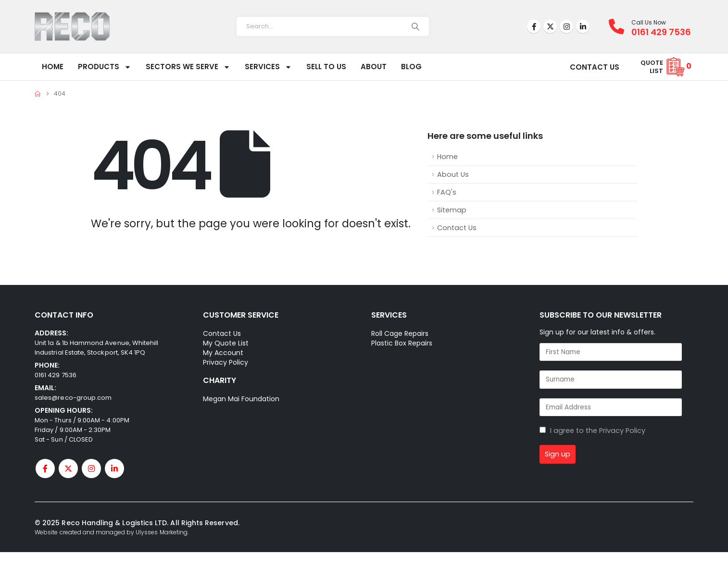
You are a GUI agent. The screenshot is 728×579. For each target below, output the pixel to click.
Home (53, 67)
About (374, 67)
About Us (453, 174)
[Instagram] (566, 26)
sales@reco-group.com (73, 398)
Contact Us (457, 228)
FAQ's (447, 192)
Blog (411, 67)
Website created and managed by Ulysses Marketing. (112, 532)
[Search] (415, 26)
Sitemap (452, 210)
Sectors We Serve (188, 67)
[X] (550, 26)
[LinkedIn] (583, 26)
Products (105, 67)
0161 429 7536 (56, 375)
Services (268, 67)
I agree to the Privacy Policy (598, 431)
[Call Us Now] (620, 26)
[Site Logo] (72, 26)
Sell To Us (326, 67)
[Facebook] (534, 26)
